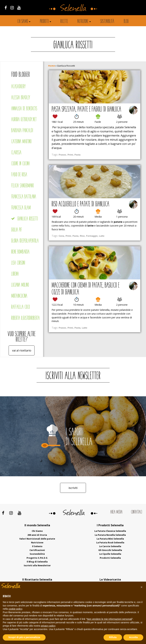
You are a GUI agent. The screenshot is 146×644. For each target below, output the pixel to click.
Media (98, 217)
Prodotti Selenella (110, 558)
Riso (82, 236)
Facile (98, 122)
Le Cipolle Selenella (110, 554)
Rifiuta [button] (113, 637)
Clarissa (16, 153)
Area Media (116, 512)
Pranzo (62, 155)
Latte (102, 236)
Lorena (15, 274)
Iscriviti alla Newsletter (37, 565)
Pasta (78, 155)
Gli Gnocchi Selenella (110, 550)
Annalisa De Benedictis (24, 109)
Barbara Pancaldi (22, 131)
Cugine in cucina (21, 164)
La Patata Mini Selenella (110, 539)
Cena (61, 236)
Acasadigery (18, 87)
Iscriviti (73, 488)
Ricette (64, 22)
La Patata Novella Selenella (110, 535)
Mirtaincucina (19, 296)
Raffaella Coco (20, 307)
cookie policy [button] (15, 609)
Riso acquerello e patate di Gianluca (80, 204)
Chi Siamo (37, 531)
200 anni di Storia (37, 535)
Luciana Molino (20, 285)
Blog (126, 22)
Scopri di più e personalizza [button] (24, 637)
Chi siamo (23, 22)
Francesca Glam (21, 208)
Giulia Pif (17, 230)
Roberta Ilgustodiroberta (25, 318)
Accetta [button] (133, 637)
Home (52, 66)
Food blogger (21, 75)
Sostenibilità (107, 22)
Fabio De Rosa (19, 175)
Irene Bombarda (20, 252)
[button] (142, 587)
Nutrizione (83, 22)
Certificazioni (37, 550)
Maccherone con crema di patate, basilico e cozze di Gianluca (86, 289)
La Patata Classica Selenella (110, 531)
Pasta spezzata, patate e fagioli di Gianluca (86, 110)
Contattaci (137, 512)
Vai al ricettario (22, 350)
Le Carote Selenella (110, 546)
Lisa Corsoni (18, 263)
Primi (70, 155)
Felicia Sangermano (22, 186)
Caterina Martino (21, 142)
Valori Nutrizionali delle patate (37, 539)
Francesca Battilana (24, 197)
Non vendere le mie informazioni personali (109, 619)
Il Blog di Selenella (37, 562)
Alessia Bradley (21, 98)
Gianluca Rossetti (28, 219)
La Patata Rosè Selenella (110, 542)
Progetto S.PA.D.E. (37, 558)
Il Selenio (37, 546)
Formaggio (92, 236)
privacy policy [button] (48, 626)
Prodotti (44, 22)
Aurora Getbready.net (24, 120)
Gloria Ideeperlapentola (25, 241)
